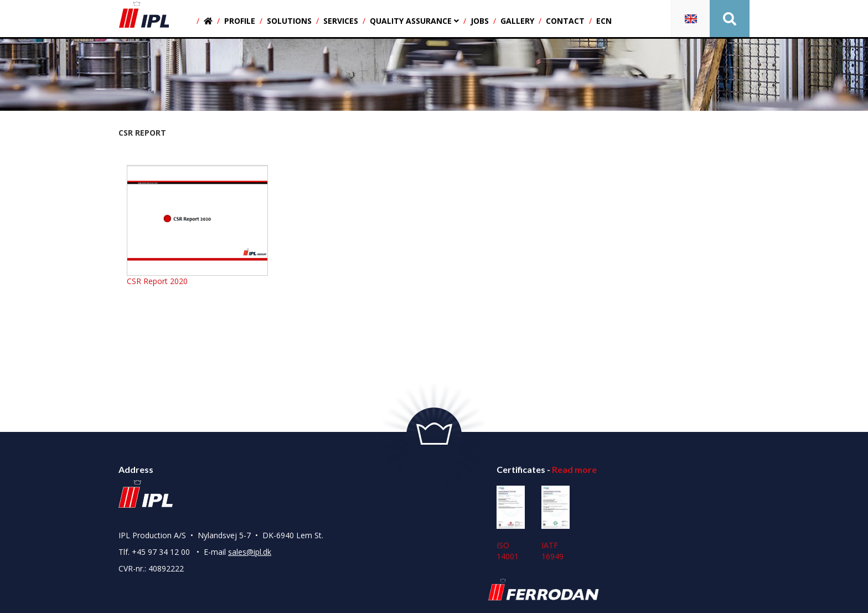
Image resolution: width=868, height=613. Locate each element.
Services (341, 21)
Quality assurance (414, 21)
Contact (565, 21)
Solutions (289, 21)
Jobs (480, 21)
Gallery (517, 21)
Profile (240, 21)
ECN (604, 21)
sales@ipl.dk (250, 552)
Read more (574, 469)
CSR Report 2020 (157, 281)
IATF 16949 (556, 524)
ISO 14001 (511, 524)
